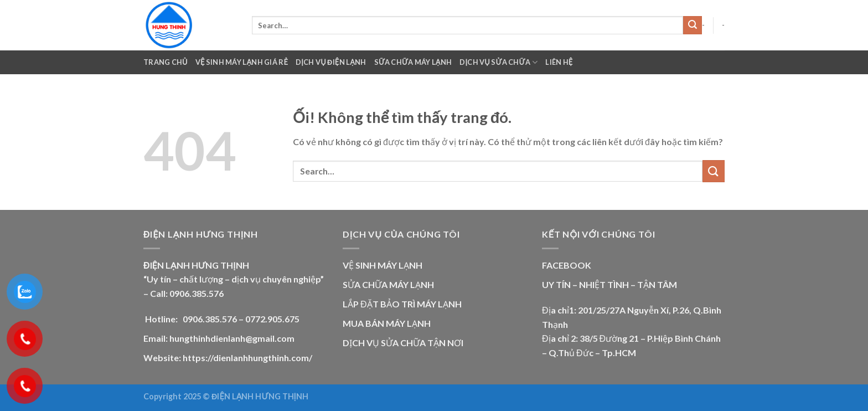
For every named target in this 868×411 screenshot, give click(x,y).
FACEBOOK (567, 265)
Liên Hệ (559, 62)
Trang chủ (166, 62)
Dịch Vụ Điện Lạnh (331, 62)
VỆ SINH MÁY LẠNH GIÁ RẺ (242, 62)
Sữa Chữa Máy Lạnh (413, 62)
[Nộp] (693, 25)
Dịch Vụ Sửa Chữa (498, 62)
